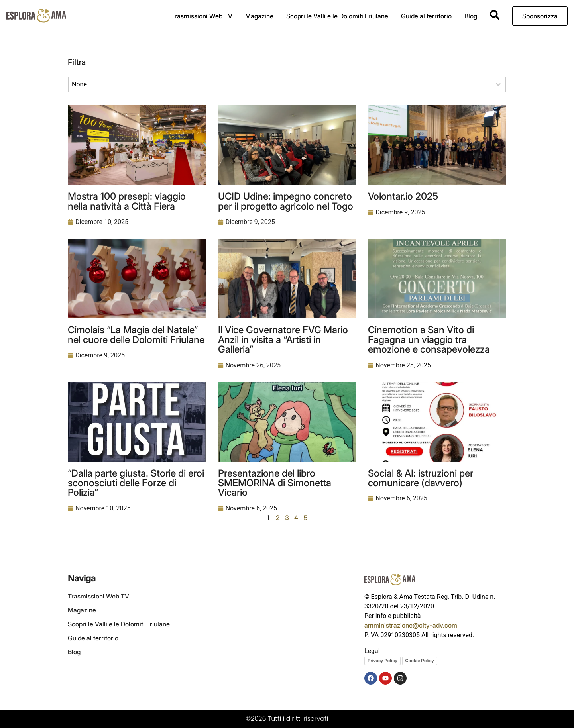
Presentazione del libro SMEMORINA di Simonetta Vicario (275, 483)
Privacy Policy (382, 661)
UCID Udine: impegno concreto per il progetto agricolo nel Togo (286, 201)
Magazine (259, 16)
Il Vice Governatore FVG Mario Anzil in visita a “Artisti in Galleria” (283, 339)
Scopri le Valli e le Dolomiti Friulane (337, 16)
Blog (471, 16)
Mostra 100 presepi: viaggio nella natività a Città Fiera (127, 201)
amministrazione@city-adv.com (411, 625)
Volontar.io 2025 (403, 196)
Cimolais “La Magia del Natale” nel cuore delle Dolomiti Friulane (136, 334)
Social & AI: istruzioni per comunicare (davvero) (421, 478)
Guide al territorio (426, 16)
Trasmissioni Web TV (202, 16)
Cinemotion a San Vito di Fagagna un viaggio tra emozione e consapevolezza (429, 339)
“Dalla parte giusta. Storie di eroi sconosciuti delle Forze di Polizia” (136, 483)
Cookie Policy (420, 661)
